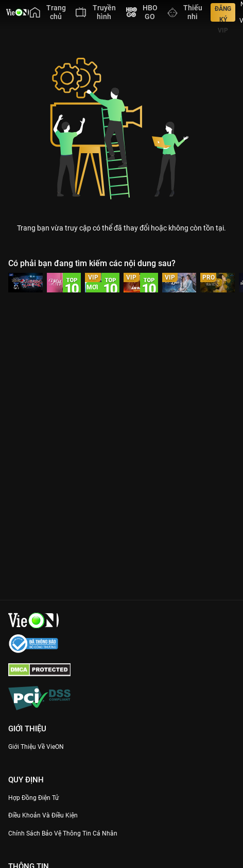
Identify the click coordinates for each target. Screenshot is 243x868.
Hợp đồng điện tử (33, 798)
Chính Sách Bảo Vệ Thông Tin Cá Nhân (63, 833)
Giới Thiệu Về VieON (36, 747)
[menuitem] (48, 12)
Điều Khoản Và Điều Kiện (43, 815)
